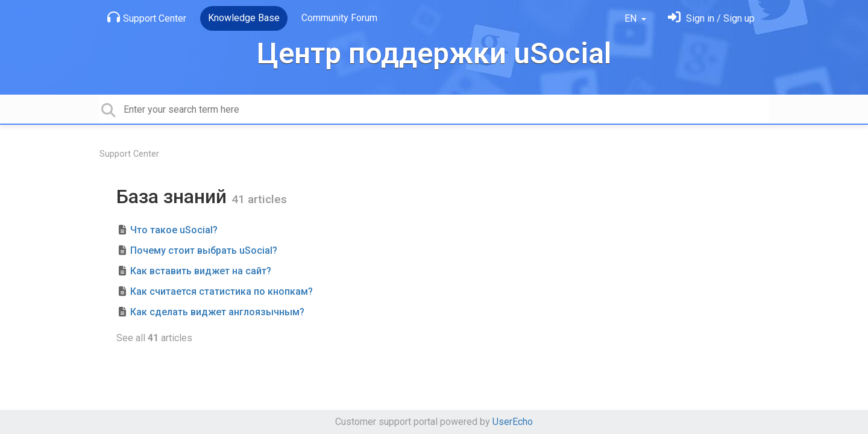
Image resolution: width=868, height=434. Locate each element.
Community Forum (339, 18)
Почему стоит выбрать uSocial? (204, 250)
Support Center (147, 17)
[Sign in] (711, 18)
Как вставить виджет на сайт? (201, 271)
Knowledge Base (244, 18)
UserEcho (513, 422)
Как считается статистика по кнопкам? (222, 291)
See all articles (154, 338)
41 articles (259, 199)
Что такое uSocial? (174, 230)
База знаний (174, 197)
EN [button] (632, 18)
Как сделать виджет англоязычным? (217, 312)
